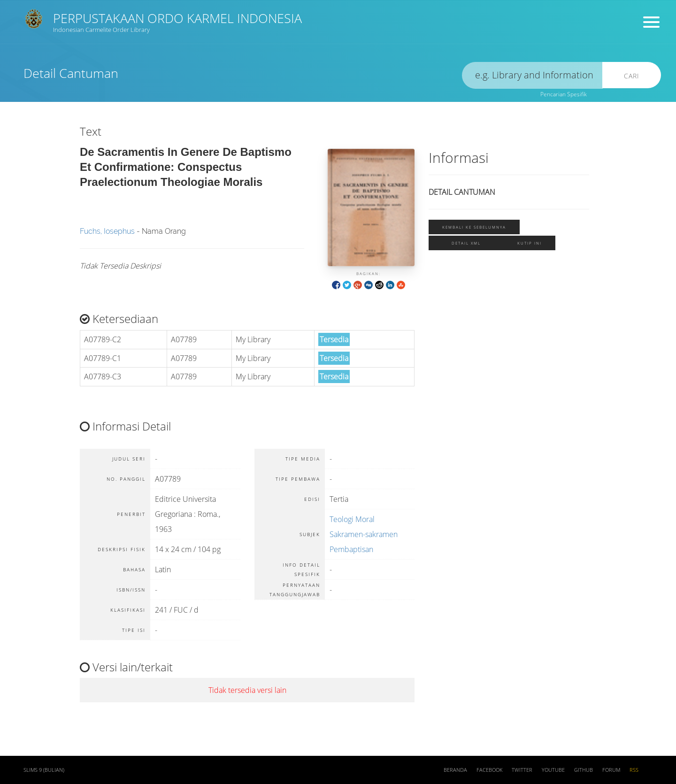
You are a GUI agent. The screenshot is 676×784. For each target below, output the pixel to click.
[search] (532, 75)
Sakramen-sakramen (364, 534)
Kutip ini (530, 243)
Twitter (522, 770)
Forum (611, 770)
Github (584, 770)
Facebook (489, 770)
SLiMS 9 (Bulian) (44, 770)
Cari (632, 76)
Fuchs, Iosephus (107, 231)
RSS (634, 770)
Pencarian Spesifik (564, 94)
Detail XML (466, 243)
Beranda (455, 770)
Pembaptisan (351, 549)
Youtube (553, 770)
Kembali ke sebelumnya (474, 227)
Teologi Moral (352, 519)
